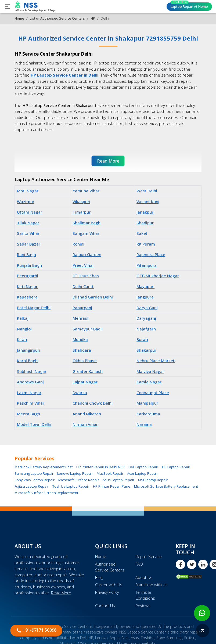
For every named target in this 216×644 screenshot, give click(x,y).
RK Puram (146, 244)
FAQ (139, 564)
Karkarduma (148, 414)
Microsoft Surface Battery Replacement (166, 486)
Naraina (144, 424)
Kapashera (27, 297)
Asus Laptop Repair (118, 480)
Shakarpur (146, 350)
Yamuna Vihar (86, 191)
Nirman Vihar (85, 424)
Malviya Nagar (150, 371)
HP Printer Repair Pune (112, 486)
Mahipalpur (147, 403)
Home (19, 18)
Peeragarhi (28, 276)
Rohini (78, 244)
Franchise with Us (152, 585)
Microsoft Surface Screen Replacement (46, 493)
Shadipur (145, 223)
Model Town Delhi (34, 424)
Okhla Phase (85, 361)
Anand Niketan (87, 414)
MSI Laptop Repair (153, 480)
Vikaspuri (81, 202)
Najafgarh (146, 329)
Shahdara (82, 350)
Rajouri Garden (87, 254)
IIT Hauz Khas (86, 276)
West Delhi (147, 191)
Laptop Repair (189, 6)
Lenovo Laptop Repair (75, 473)
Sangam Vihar (86, 233)
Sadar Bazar (29, 244)
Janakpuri (145, 212)
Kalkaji (23, 318)
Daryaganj (146, 318)
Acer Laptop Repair (143, 473)
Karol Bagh (27, 361)
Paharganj (82, 308)
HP (93, 18)
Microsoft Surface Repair (79, 480)
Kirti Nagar (27, 286)
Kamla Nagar (149, 382)
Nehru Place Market (156, 361)
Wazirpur (26, 202)
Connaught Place (153, 393)
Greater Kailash (88, 371)
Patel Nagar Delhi (34, 308)
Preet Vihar (83, 265)
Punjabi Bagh (29, 265)
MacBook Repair (110, 473)
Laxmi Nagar (29, 393)
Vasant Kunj (148, 202)
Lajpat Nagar (85, 382)
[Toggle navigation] (7, 7)
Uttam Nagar (30, 212)
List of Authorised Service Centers (57, 18)
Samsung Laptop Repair (34, 473)
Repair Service (149, 556)
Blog (99, 577)
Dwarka (80, 393)
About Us (144, 577)
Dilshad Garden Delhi (93, 297)
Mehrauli (81, 318)
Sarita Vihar (28, 233)
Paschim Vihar (31, 403)
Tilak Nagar (28, 223)
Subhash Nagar (32, 371)
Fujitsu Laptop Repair (32, 486)
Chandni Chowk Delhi (93, 403)
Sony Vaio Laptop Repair (35, 480)
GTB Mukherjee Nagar (158, 276)
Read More (61, 593)
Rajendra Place (151, 254)
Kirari (22, 339)
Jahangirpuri (29, 350)
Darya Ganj (147, 308)
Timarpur (82, 212)
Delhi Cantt (83, 286)
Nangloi (24, 329)
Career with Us (109, 585)
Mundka (80, 339)
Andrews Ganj (30, 382)
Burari (142, 339)
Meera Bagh (28, 414)
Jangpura (145, 297)
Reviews (143, 606)
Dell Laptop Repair (143, 467)
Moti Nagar (28, 191)
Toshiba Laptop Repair (71, 486)
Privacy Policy (107, 592)
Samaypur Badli (88, 329)
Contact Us (105, 606)
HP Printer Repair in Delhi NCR (100, 467)
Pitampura (147, 265)
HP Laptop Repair (176, 467)
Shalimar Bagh (87, 223)
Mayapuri (145, 286)
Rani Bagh (26, 254)
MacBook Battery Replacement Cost (44, 467)
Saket (142, 233)
